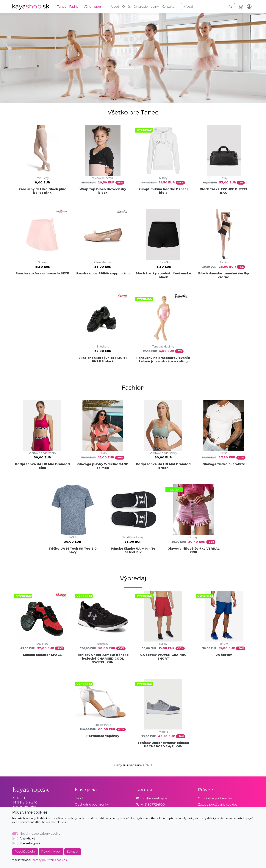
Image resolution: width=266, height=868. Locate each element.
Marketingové (30, 843)
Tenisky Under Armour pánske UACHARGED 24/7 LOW (163, 745)
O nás (126, 7)
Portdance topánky (103, 736)
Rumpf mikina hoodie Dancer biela (163, 191)
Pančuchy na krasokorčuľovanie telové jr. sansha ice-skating (163, 360)
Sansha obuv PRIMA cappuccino (103, 273)
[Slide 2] (136, 98)
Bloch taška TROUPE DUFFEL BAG (224, 191)
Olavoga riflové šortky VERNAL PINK (194, 550)
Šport (98, 7)
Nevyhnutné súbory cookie (40, 834)
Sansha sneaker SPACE (42, 655)
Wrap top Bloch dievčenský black (103, 191)
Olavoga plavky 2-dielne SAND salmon (103, 466)
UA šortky (224, 655)
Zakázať (73, 852)
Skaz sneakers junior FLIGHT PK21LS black (103, 360)
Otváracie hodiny (146, 7)
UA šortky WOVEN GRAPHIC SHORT (163, 657)
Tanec (62, 7)
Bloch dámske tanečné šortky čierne (224, 275)
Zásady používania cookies (49, 860)
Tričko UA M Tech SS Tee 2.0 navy (73, 550)
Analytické (27, 838)
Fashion (75, 7)
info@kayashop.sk (154, 798)
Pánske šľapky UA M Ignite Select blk (133, 550)
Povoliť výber (51, 852)
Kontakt (168, 7)
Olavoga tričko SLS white (224, 464)
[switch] (15, 839)
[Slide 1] (130, 98)
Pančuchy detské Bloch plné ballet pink (42, 191)
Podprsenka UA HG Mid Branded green (163, 466)
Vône (87, 7)
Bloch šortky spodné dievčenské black (163, 275)
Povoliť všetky (25, 852)
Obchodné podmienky (92, 805)
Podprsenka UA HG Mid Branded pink (42, 466)
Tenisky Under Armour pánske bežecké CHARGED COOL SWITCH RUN (103, 658)
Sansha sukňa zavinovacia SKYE (42, 273)
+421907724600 (153, 805)
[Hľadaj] (204, 7)
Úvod (115, 7)
